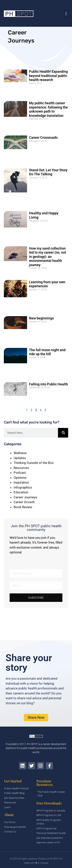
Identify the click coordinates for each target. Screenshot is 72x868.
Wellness (20, 453)
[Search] (63, 433)
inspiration (21, 482)
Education (21, 492)
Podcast (20, 473)
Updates (20, 458)
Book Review (23, 507)
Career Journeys (25, 497)
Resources (21, 468)
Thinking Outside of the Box (34, 463)
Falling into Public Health (48, 384)
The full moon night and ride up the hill (47, 352)
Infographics (23, 487)
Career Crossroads (43, 137)
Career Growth (24, 502)
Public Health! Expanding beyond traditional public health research (48, 76)
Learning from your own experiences (47, 284)
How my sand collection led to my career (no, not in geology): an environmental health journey (48, 257)
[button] (66, 13)
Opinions (20, 478)
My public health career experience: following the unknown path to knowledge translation (48, 109)
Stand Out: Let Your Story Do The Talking (48, 172)
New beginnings (41, 318)
